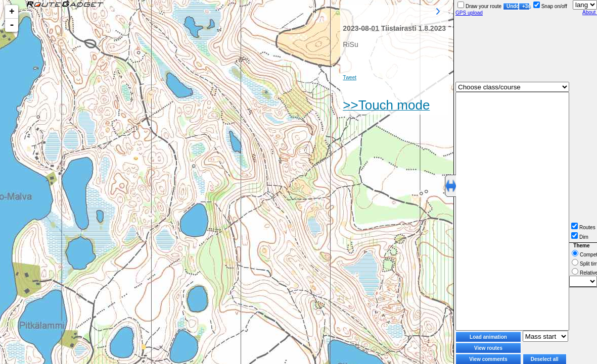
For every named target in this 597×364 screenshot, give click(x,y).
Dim (580, 237)
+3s (526, 6)
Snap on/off (550, 6)
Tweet (350, 77)
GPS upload (469, 13)
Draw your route (479, 6)
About (590, 12)
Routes (583, 227)
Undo (513, 6)
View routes (488, 348)
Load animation (488, 337)
